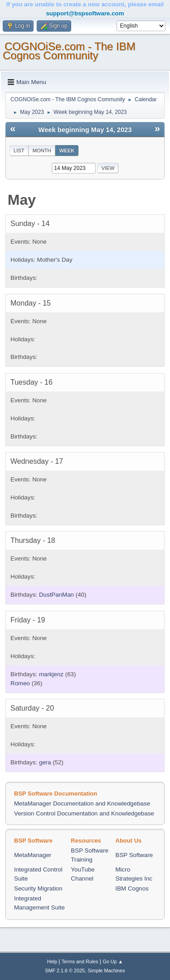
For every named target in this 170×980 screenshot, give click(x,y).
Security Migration (38, 888)
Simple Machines (107, 971)
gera (45, 762)
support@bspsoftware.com (85, 13)
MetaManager (33, 855)
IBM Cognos (132, 888)
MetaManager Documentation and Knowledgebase (82, 803)
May (22, 200)
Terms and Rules (80, 961)
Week (67, 151)
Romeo (20, 683)
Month (42, 151)
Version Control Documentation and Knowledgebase (84, 813)
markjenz (51, 674)
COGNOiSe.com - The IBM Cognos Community (69, 51)
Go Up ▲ (113, 961)
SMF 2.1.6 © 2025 (65, 971)
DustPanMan (56, 595)
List (19, 151)
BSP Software (134, 855)
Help (52, 961)
